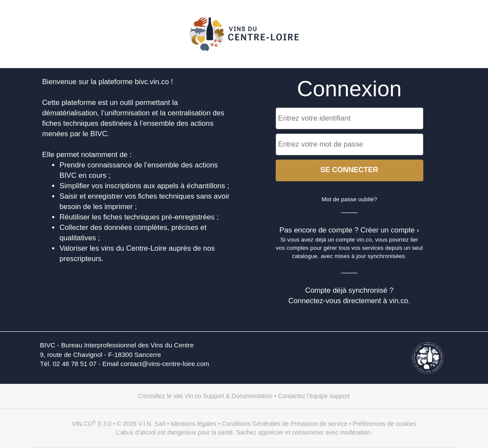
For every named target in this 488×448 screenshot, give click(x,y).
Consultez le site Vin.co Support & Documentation (205, 396)
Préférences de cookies (385, 424)
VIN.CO (82, 424)
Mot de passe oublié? (350, 199)
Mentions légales (193, 424)
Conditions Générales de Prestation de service (285, 424)
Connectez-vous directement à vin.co (348, 301)
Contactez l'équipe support (314, 396)
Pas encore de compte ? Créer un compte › (350, 230)
